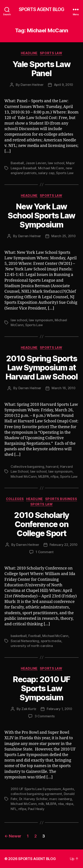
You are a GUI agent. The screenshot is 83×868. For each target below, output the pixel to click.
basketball (19, 636)
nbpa (69, 804)
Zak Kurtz (29, 709)
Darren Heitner (32, 85)
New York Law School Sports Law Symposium (41, 216)
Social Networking (25, 641)
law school (56, 163)
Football (35, 636)
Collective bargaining (27, 467)
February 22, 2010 (64, 545)
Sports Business (61, 499)
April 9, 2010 (64, 85)
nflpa (54, 476)
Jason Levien (36, 163)
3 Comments (45, 716)
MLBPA (44, 476)
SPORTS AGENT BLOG (41, 9)
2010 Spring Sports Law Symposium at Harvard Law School (41, 368)
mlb (41, 804)
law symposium (41, 320)
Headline (29, 53)
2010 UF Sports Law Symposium (36, 789)
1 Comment (45, 552)
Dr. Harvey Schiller (33, 799)
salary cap (46, 173)
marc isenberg (61, 799)
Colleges (15, 499)
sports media (51, 641)
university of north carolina (32, 646)
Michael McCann (51, 168)
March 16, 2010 (63, 388)
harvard (52, 467)
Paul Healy (36, 809)
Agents (68, 789)
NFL (14, 809)
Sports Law (51, 53)
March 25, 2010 (63, 236)
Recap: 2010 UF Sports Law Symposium (41, 688)
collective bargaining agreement (36, 794)
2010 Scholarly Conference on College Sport (41, 524)
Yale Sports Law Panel (42, 69)
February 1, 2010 (59, 709)
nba (61, 804)
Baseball (17, 163)
